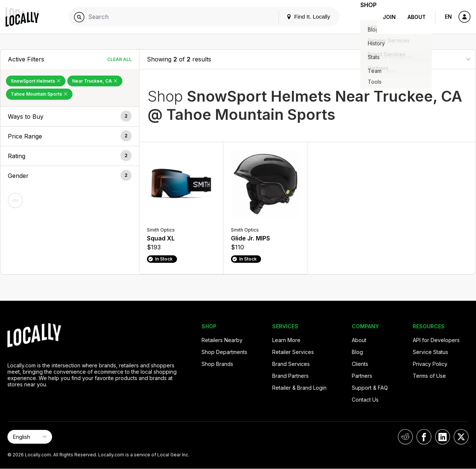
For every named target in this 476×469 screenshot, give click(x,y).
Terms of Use (429, 376)
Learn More (286, 340)
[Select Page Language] (30, 437)
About (417, 17)
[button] (70, 117)
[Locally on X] (461, 437)
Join (389, 17)
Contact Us (365, 400)
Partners (362, 376)
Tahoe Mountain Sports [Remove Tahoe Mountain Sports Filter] (39, 94)
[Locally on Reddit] (405, 437)
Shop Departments (224, 352)
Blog (357, 352)
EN (448, 17)
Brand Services (291, 364)
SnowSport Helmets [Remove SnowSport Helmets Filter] (36, 81)
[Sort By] (431, 59)
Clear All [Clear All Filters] (119, 59)
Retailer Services (293, 352)
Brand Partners (290, 376)
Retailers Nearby (222, 340)
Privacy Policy (430, 364)
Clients (360, 364)
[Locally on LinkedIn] (443, 437)
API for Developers (436, 340)
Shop (363, 17)
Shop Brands (217, 364)
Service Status (430, 352)
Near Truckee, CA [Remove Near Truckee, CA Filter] (95, 81)
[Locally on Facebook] (424, 437)
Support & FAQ (370, 388)
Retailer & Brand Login (299, 388)
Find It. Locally (298, 17)
